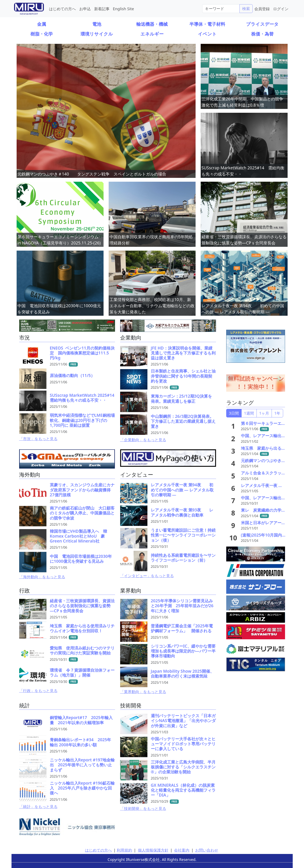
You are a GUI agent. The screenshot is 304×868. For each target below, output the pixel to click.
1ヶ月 (264, 413)
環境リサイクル (97, 34)
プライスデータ (262, 24)
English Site (123, 9)
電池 (97, 24)
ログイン (281, 9)
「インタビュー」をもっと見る (147, 576)
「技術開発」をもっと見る (143, 808)
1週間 (249, 413)
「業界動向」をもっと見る (143, 692)
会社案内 (182, 850)
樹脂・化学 (42, 34)
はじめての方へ (62, 9)
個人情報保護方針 (153, 850)
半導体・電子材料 (207, 24)
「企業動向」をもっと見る (143, 440)
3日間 (234, 413)
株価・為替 (262, 34)
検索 (246, 9)
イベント (207, 34)
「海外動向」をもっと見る (42, 577)
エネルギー (152, 34)
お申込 (85, 9)
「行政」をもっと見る (38, 691)
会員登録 (262, 9)
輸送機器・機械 (152, 24)
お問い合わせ (207, 850)
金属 (42, 24)
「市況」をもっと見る (38, 439)
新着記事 (102, 9)
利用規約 (124, 850)
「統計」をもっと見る (38, 807)
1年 (277, 413)
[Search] (221, 9)
